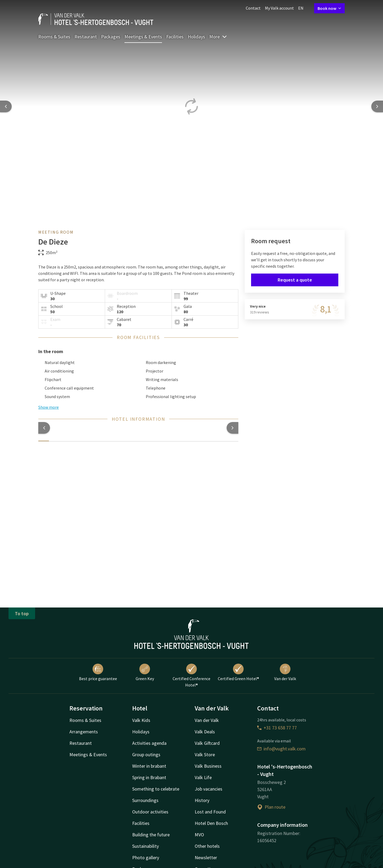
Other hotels (207, 846)
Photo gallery (146, 857)
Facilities (175, 37)
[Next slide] (377, 106)
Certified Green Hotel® (238, 672)
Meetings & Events (143, 37)
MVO (199, 835)
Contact (253, 8)
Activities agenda (149, 743)
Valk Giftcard (207, 743)
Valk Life (203, 777)
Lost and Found (210, 812)
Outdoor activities (150, 812)
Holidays (196, 37)
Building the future (151, 835)
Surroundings (145, 800)
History (202, 800)
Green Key (145, 672)
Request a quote (295, 280)
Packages (111, 37)
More (218, 37)
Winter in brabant (149, 766)
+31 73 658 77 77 (277, 728)
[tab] (44, 438)
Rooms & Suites (54, 37)
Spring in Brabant (149, 777)
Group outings (146, 755)
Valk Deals (205, 732)
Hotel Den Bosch (211, 823)
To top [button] (22, 613)
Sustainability (145, 846)
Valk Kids (141, 720)
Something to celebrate (156, 789)
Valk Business (208, 766)
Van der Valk (285, 672)
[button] (44, 428)
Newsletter (206, 857)
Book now (329, 8)
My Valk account (279, 8)
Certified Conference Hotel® (191, 676)
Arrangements (84, 732)
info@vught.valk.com (281, 749)
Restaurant (86, 37)
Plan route (271, 807)
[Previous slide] (6, 106)
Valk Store (205, 755)
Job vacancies (209, 789)
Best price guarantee (98, 672)
